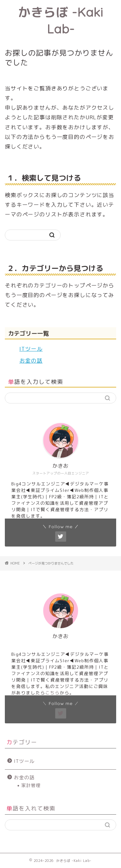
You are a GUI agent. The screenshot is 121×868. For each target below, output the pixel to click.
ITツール (31, 349)
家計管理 (31, 785)
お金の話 (31, 361)
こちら (52, 693)
